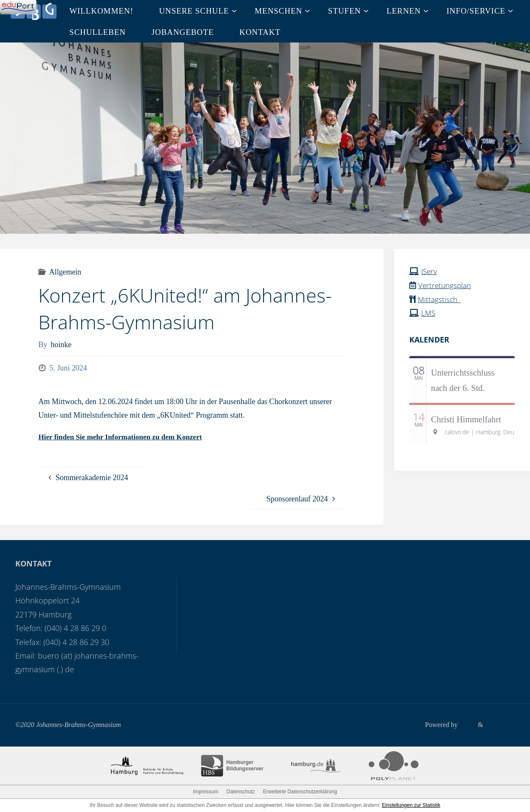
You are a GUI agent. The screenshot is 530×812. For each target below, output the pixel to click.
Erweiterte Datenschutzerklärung (300, 792)
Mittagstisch (441, 299)
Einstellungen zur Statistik (411, 805)
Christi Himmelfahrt (466, 419)
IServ (430, 271)
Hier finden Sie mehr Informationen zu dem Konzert (124, 437)
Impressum (205, 792)
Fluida (465, 724)
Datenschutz (241, 792)
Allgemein (65, 272)
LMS (429, 312)
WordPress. (499, 724)
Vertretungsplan (446, 285)
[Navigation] (18, 6)
